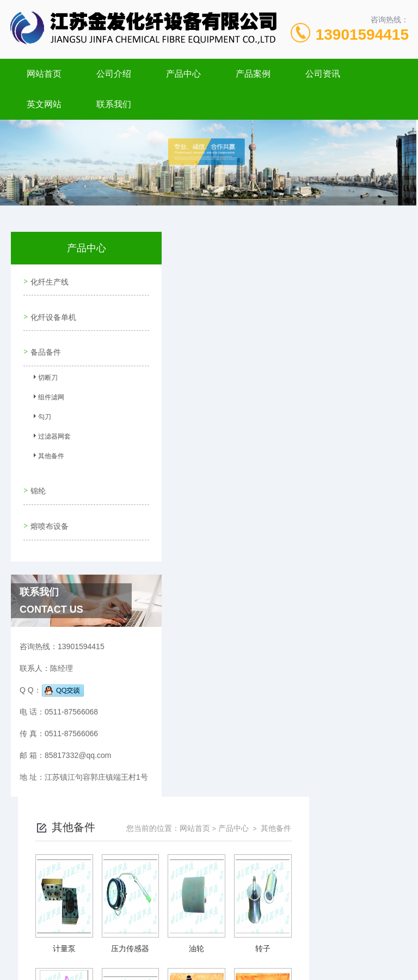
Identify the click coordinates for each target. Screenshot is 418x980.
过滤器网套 (50, 429)
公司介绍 (114, 74)
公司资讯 (323, 74)
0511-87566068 (152, 928)
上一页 (232, 649)
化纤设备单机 (52, 311)
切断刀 (44, 370)
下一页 (295, 649)
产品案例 (253, 74)
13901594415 (362, 35)
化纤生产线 (48, 280)
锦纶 (36, 476)
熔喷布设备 (48, 507)
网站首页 (44, 74)
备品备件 (44, 342)
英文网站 (44, 104)
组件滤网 (47, 390)
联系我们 (114, 104)
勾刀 (40, 409)
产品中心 (183, 74)
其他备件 (47, 448)
